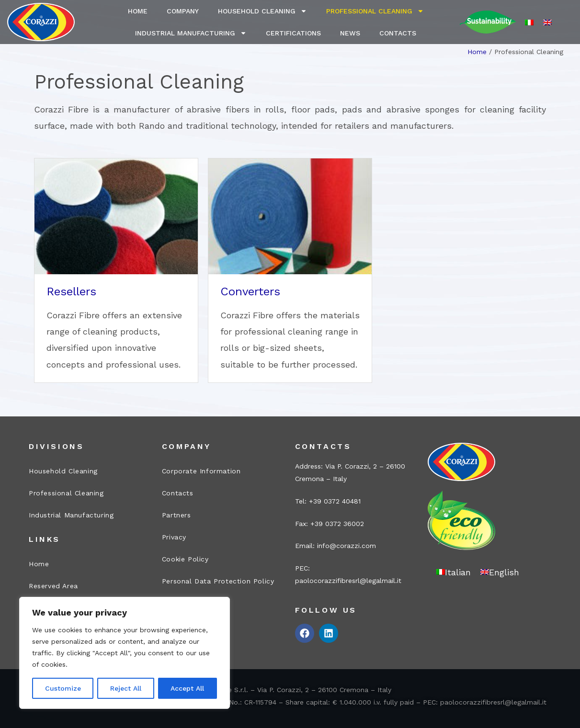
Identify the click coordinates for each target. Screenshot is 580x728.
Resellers (71, 291)
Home (138, 11)
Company (183, 11)
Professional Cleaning (375, 11)
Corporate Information (201, 471)
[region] (125, 653)
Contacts (398, 33)
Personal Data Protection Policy (218, 581)
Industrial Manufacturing (191, 33)
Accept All (187, 688)
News (350, 33)
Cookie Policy (185, 559)
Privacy (174, 537)
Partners (176, 515)
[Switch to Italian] (529, 22)
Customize (63, 688)
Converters (250, 291)
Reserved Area (53, 586)
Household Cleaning (262, 11)
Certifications (293, 33)
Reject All (126, 688)
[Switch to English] (547, 22)
